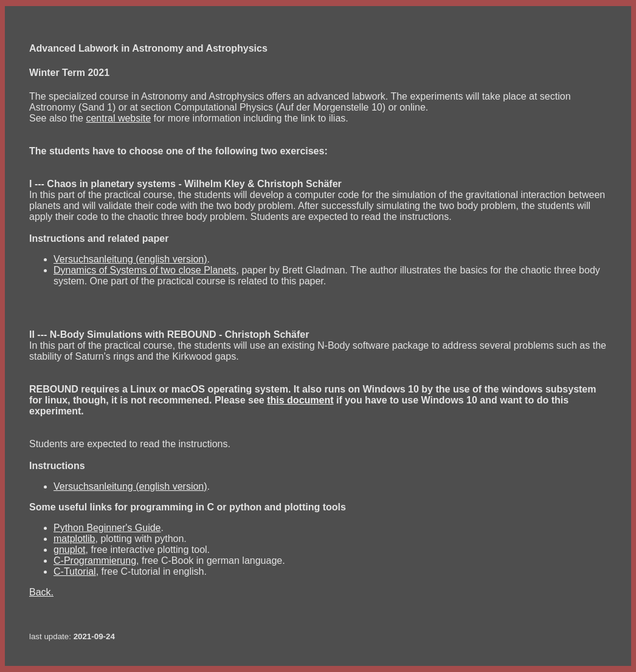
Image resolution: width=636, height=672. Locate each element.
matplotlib (74, 539)
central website (118, 118)
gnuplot (70, 550)
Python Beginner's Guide (107, 528)
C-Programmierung (95, 561)
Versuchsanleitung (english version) (130, 259)
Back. (41, 592)
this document (300, 400)
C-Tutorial (75, 571)
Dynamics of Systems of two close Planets (145, 270)
